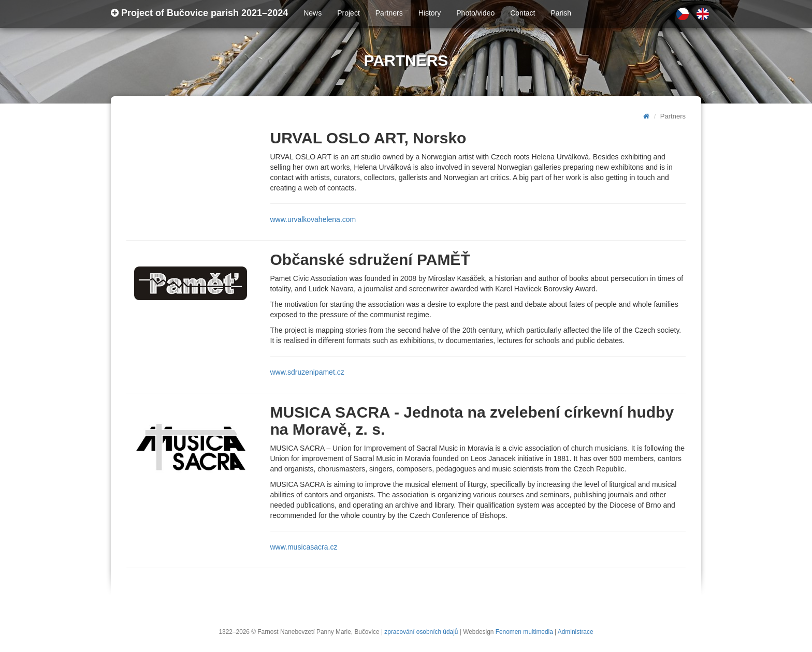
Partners (389, 13)
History (430, 13)
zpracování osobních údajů (421, 632)
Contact (523, 13)
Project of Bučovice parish (199, 13)
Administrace (576, 632)
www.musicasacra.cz (304, 547)
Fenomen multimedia (524, 632)
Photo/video (475, 13)
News (313, 13)
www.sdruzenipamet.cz (307, 372)
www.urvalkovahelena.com (313, 219)
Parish (561, 13)
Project (349, 13)
